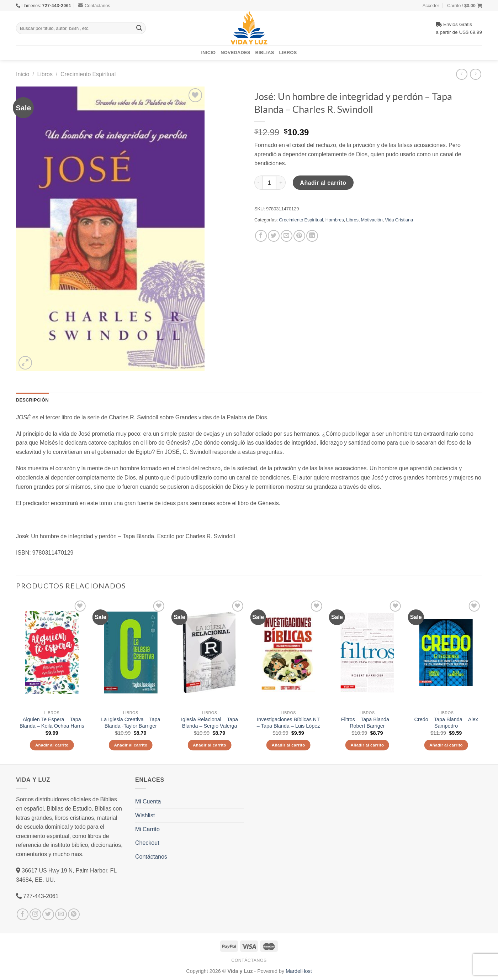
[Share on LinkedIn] (312, 236)
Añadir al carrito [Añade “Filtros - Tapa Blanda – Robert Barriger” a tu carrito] (367, 745)
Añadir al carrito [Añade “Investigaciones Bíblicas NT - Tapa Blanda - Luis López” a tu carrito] (288, 745)
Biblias (265, 52)
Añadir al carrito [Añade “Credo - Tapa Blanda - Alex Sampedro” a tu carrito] (446, 745)
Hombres (335, 220)
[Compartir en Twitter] (274, 236)
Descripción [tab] (32, 400)
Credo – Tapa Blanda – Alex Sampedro (446, 723)
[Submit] (139, 28)
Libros (288, 52)
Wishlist (145, 815)
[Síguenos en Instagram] (35, 914)
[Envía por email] (287, 236)
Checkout (147, 843)
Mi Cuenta (148, 801)
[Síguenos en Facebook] (23, 914)
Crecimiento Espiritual (88, 74)
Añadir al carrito (323, 183)
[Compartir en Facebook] (261, 236)
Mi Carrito (147, 829)
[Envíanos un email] (61, 914)
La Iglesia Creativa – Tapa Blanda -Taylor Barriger (131, 723)
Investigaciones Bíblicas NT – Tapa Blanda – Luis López (288, 723)
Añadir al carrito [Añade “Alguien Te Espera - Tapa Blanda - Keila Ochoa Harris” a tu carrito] (52, 745)
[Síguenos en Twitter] (48, 914)
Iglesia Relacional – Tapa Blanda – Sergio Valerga (210, 723)
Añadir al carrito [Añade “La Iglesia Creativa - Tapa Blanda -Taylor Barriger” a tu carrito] (131, 745)
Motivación (372, 220)
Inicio (209, 52)
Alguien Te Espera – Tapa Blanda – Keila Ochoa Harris (52, 723)
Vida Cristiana (399, 220)
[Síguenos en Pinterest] (74, 914)
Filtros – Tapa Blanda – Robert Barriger (367, 723)
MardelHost (299, 971)
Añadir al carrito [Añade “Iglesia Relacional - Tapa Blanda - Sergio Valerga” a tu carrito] (210, 745)
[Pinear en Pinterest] (299, 236)
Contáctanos (94, 5)
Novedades (235, 52)
